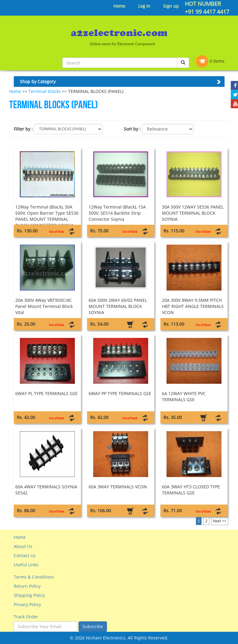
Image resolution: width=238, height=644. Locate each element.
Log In (144, 6)
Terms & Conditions (34, 577)
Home (119, 6)
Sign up (171, 6)
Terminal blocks (45, 91)
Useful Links (26, 565)
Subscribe (93, 626)
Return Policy (27, 586)
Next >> (220, 521)
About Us (23, 546)
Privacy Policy (27, 604)
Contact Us (25, 555)
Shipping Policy (29, 595)
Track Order (26, 617)
